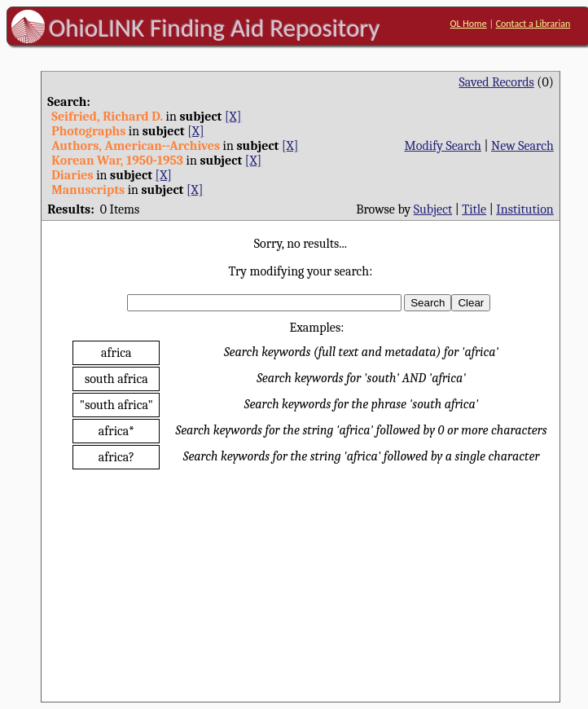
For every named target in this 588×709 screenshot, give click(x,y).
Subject (433, 209)
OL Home (469, 24)
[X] (233, 117)
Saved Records (497, 82)
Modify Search (443, 146)
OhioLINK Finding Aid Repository (215, 28)
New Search (522, 146)
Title (474, 209)
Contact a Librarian (533, 24)
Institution (525, 209)
